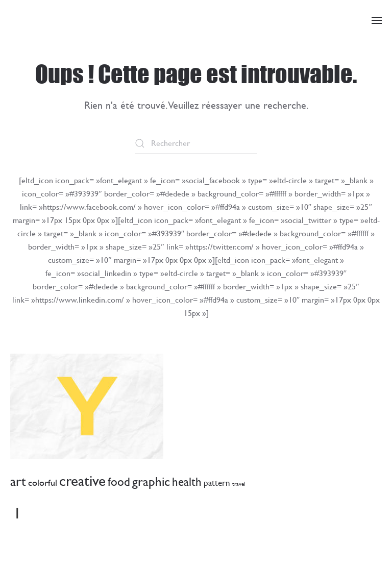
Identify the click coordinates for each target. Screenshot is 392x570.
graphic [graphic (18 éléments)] (151, 481)
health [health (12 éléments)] (187, 482)
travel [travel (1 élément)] (239, 484)
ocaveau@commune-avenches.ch (90, 543)
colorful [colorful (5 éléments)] (43, 482)
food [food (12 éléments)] (119, 482)
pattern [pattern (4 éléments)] (217, 483)
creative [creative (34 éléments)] (82, 481)
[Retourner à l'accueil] (48, 20)
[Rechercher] (196, 143)
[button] (377, 20)
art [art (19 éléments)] (18, 481)
